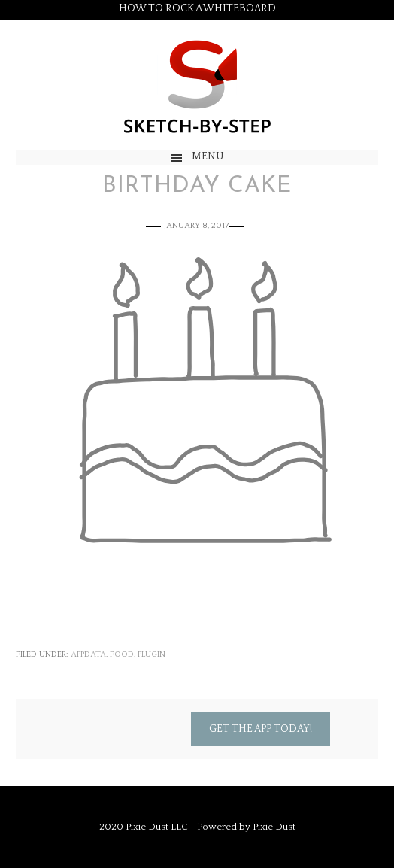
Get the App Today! (261, 729)
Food (122, 654)
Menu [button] (208, 156)
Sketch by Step (197, 85)
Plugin (152, 654)
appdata (88, 654)
